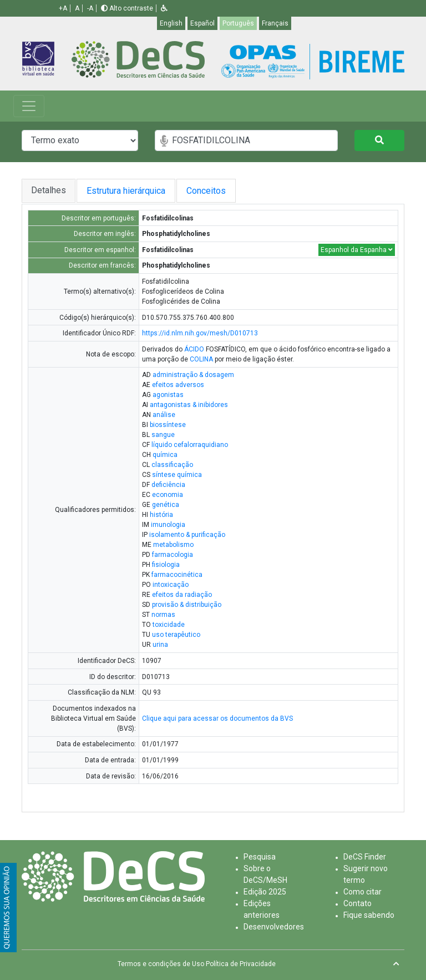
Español (202, 23)
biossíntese (168, 425)
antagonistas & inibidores (189, 405)
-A (90, 8)
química (165, 455)
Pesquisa (260, 857)
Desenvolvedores (274, 927)
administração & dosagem (193, 375)
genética (166, 505)
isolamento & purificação (187, 535)
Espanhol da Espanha (357, 250)
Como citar (362, 892)
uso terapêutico (176, 635)
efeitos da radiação (182, 595)
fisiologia (166, 565)
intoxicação (171, 585)
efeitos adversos (178, 385)
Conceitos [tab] (215, 191)
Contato (357, 903)
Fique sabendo (369, 915)
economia (168, 495)
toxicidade (169, 625)
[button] (164, 8)
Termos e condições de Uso (161, 964)
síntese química (177, 475)
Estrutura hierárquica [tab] (128, 191)
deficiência (168, 485)
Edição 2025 (265, 892)
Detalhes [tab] (49, 190)
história (161, 515)
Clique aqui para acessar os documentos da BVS (217, 718)
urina (160, 645)
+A (63, 8)
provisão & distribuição (187, 605)
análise (164, 415)
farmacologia (173, 555)
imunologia (168, 525)
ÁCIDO (194, 349)
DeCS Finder (365, 857)
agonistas (168, 395)
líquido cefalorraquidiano (190, 445)
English (171, 23)
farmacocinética (177, 575)
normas (163, 615)
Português (238, 23)
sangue (163, 435)
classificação (172, 465)
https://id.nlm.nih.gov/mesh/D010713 (200, 333)
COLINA (201, 359)
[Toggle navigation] (29, 106)
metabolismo (173, 545)
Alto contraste (127, 8)
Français (275, 23)
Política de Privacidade (241, 964)
